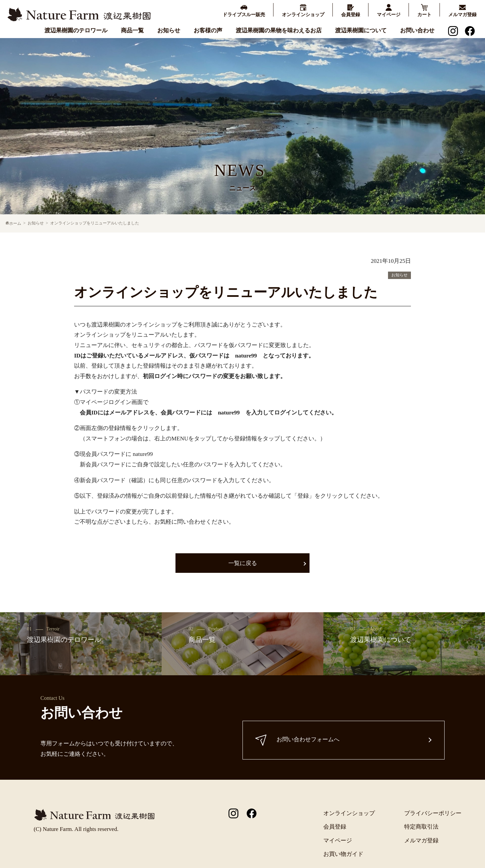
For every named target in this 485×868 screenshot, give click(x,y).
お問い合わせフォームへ (298, 740)
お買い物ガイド (343, 854)
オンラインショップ (349, 813)
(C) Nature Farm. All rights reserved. (76, 829)
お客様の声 (208, 30)
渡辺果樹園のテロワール (76, 30)
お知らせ (169, 30)
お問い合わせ (417, 30)
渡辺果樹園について (361, 30)
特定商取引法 (421, 827)
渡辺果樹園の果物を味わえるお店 (279, 30)
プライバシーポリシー (433, 813)
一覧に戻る (243, 563)
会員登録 (335, 827)
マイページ (338, 841)
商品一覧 (132, 30)
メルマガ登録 (421, 841)
